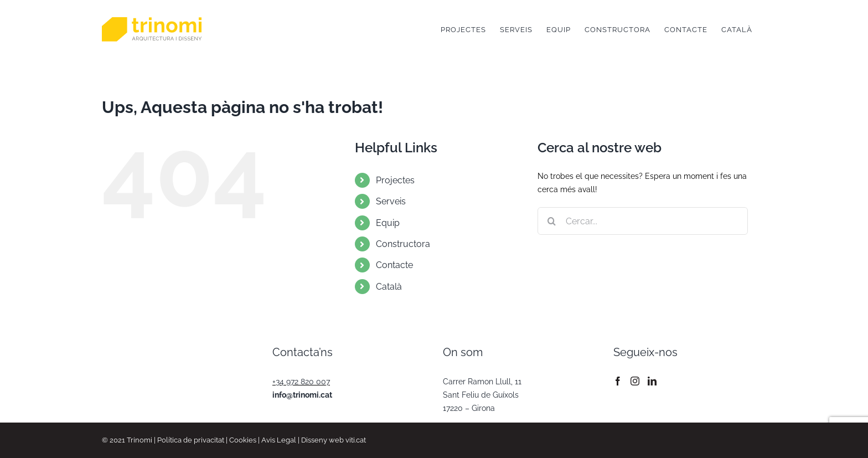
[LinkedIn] (652, 381)
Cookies (243, 440)
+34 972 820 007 (301, 382)
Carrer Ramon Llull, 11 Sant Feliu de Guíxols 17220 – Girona (482, 395)
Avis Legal (279, 440)
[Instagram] (635, 381)
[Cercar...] (643, 221)
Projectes (395, 180)
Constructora (403, 244)
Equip (388, 223)
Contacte (394, 265)
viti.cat (356, 440)
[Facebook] (618, 381)
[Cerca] (551, 221)
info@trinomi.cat (302, 395)
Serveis (391, 201)
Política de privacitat (191, 440)
